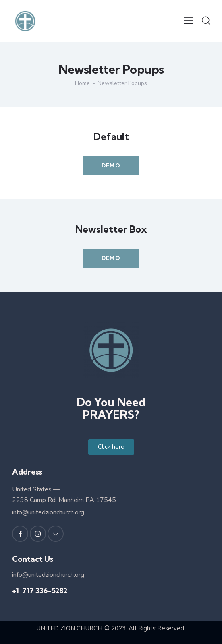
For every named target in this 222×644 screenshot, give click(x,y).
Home (82, 83)
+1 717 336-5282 (40, 591)
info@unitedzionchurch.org (48, 512)
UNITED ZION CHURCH (70, 628)
